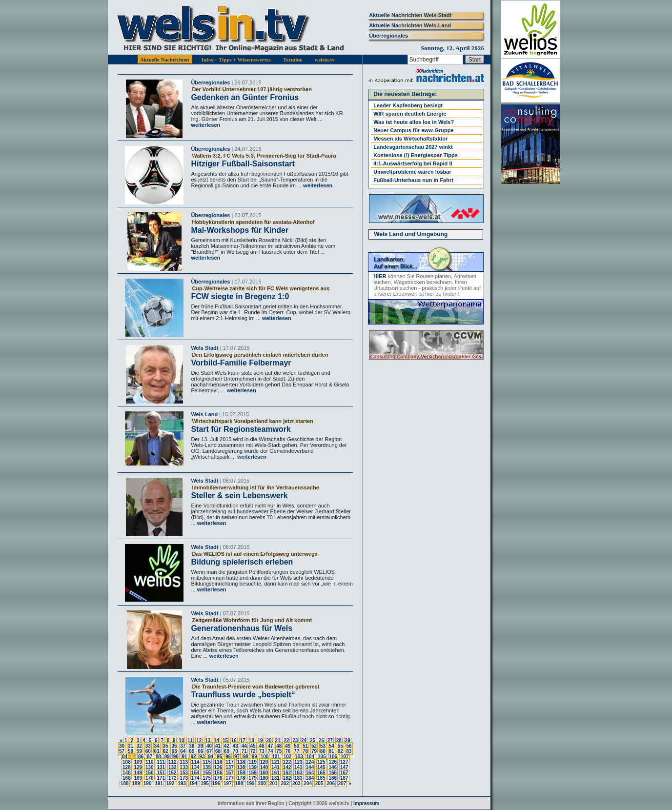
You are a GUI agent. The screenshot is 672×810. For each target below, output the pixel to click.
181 (275, 778)
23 (295, 740)
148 (127, 773)
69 (227, 751)
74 (270, 751)
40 (209, 746)
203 (296, 783)
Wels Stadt (204, 348)
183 (298, 778)
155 (207, 773)
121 (275, 762)
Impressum (366, 803)
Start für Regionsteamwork (241, 429)
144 (310, 767)
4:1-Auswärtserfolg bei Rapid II (413, 163)
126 (333, 762)
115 (207, 762)
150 (150, 773)
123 (298, 762)
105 (322, 757)
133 (184, 767)
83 (349, 751)
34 (157, 746)
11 (190, 740)
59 (139, 751)
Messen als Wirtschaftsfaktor (410, 139)
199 (251, 783)
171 (161, 778)
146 (333, 767)
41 (218, 746)
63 (174, 751)
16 (234, 740)
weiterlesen (205, 125)
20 (269, 740)
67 (209, 751)
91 (185, 757)
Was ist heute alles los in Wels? (414, 122)
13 (208, 740)
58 (131, 751)
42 (227, 746)
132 (173, 767)
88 (158, 757)
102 (288, 757)
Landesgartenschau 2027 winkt (413, 147)
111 (161, 762)
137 (230, 767)
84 (125, 757)
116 (218, 762)
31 (131, 746)
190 (148, 783)
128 (127, 767)
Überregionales (388, 36)
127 (344, 762)
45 (253, 746)
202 (285, 783)
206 (331, 783)
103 (299, 757)
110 (150, 762)
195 (205, 783)
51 (305, 746)
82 (340, 751)
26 (321, 740)
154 (195, 773)
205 (319, 783)
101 (276, 757)
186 (333, 778)
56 (349, 746)
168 (127, 778)
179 (253, 778)
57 (122, 751)
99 (255, 757)
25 (313, 740)
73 (261, 751)
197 (228, 783)
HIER (380, 276)
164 (310, 773)
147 (344, 767)
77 (296, 751)
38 (192, 746)
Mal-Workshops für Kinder (240, 230)
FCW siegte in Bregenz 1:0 (240, 296)
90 (176, 757)
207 (342, 783)
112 (173, 762)
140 (264, 767)
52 (314, 746)
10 (181, 740)
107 (345, 757)
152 (173, 773)
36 (174, 746)
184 (310, 778)
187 (344, 778)
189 (136, 783)
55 (340, 746)
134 (195, 767)
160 (264, 773)
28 (339, 740)
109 (138, 762)
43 (235, 746)
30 (122, 746)
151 (161, 773)
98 (246, 757)
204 (308, 783)
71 (244, 751)
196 (216, 783)
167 (344, 773)
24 (304, 740)
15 (225, 740)
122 (287, 762)
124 (310, 762)
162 (287, 773)
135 (207, 767)
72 (253, 751)
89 (167, 757)
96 (228, 757)
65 (192, 751)
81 (332, 751)
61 (157, 751)
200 (262, 783)
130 (150, 767)
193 (182, 783)
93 (202, 757)
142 (287, 767)
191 (159, 783)
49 (288, 746)
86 (141, 757)
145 (321, 767)
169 (138, 778)
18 (252, 740)
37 (183, 746)
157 (230, 773)
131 (161, 767)
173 (184, 778)
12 (199, 740)
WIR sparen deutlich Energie (410, 114)
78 (305, 751)
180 (264, 778)
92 (193, 757)
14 (216, 740)
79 (314, 751)
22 (286, 740)
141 (275, 767)
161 (275, 773)
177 (230, 778)
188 (125, 783)
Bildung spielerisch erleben (242, 562)
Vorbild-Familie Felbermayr (241, 363)
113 (184, 762)
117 (230, 762)
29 (348, 740)
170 (150, 778)
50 (296, 746)
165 (321, 773)
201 (274, 783)
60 (148, 751)
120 (264, 762)
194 (193, 783)
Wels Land (204, 414)
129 (138, 767)
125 (321, 762)
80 (323, 751)
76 (288, 751)
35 (166, 746)
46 (261, 746)
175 (207, 778)
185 (321, 778)
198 (239, 783)
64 (183, 751)
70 (235, 751)
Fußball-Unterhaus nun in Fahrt (413, 180)
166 (333, 773)
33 (148, 746)
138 (241, 767)
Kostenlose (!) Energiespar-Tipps (416, 155)
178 (241, 778)
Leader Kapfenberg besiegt (408, 105)
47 (270, 746)
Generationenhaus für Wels (242, 628)
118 (241, 762)
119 (253, 762)
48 (279, 746)
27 (330, 740)
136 (218, 767)
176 (218, 778)
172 (173, 778)
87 (150, 757)
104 (311, 757)
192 (171, 783)
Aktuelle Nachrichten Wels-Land (410, 25)
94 (211, 757)
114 (195, 762)
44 (244, 746)
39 (200, 746)
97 (237, 757)
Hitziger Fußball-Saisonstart (243, 164)
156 (218, 773)
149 (138, 773)
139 (253, 767)
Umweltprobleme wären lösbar (412, 172)
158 (241, 773)
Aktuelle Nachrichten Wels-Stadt (410, 15)
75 (279, 751)
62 (166, 751)
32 (139, 746)
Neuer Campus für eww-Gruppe (413, 130)
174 (195, 778)
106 (334, 757)
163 (298, 773)
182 (287, 778)
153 (184, 773)
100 (265, 757)
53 (323, 746)
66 (200, 751)
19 (260, 740)
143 (298, 767)
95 (219, 757)
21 (277, 740)
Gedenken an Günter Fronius (244, 97)
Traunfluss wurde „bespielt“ (243, 695)
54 (332, 746)
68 (218, 751)
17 (243, 740)
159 (253, 773)
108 (127, 762)
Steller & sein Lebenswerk (239, 496)
